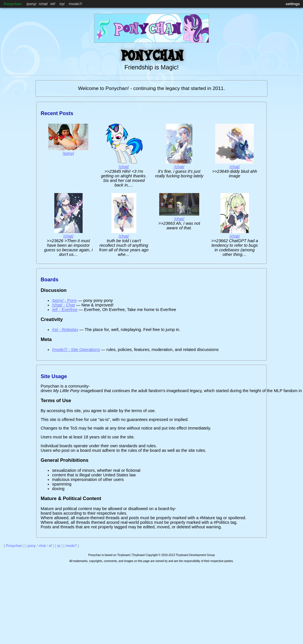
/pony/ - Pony (64, 300)
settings (293, 4)
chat (43, 4)
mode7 (75, 4)
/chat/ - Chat (63, 305)
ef (53, 4)
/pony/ (68, 153)
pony (31, 4)
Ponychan (13, 4)
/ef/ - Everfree (65, 310)
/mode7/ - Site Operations (76, 350)
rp (62, 4)
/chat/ (124, 167)
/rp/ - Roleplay (65, 330)
